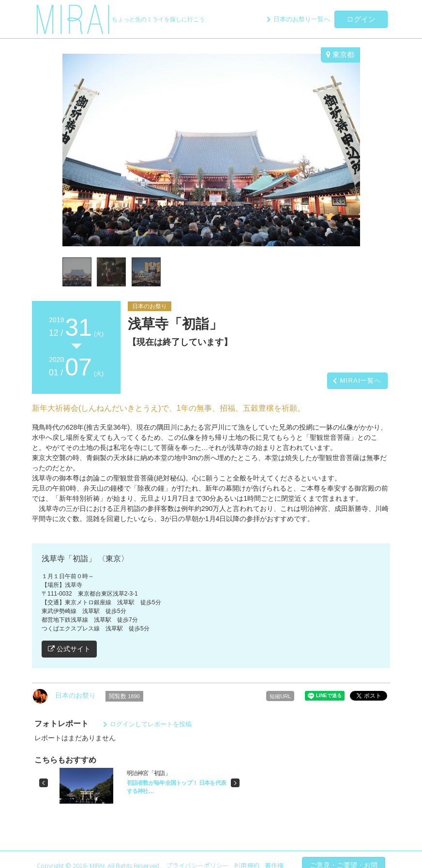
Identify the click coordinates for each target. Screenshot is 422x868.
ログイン (361, 19)
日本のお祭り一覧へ (302, 19)
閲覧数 (124, 696)
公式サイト (69, 649)
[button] (44, 783)
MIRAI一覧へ (361, 381)
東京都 (340, 54)
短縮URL (280, 696)
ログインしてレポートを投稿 (151, 724)
